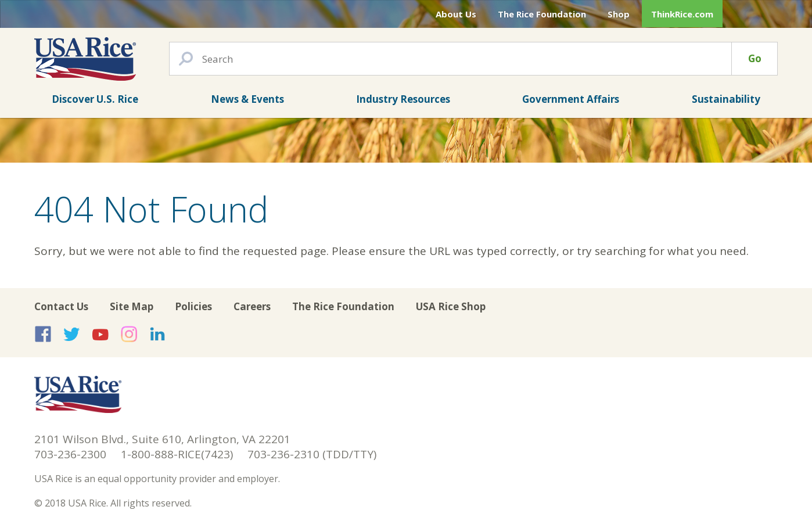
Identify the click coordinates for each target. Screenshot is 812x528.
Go (755, 58)
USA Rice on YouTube (100, 334)
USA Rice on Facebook (43, 334)
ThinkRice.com (682, 14)
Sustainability (726, 99)
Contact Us (61, 306)
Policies (193, 306)
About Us (456, 14)
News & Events (247, 99)
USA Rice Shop (451, 306)
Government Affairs (571, 99)
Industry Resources (403, 99)
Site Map (132, 306)
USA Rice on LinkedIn (157, 334)
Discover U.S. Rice (95, 99)
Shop (619, 14)
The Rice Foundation (542, 14)
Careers (252, 306)
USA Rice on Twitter (71, 334)
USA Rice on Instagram (129, 334)
